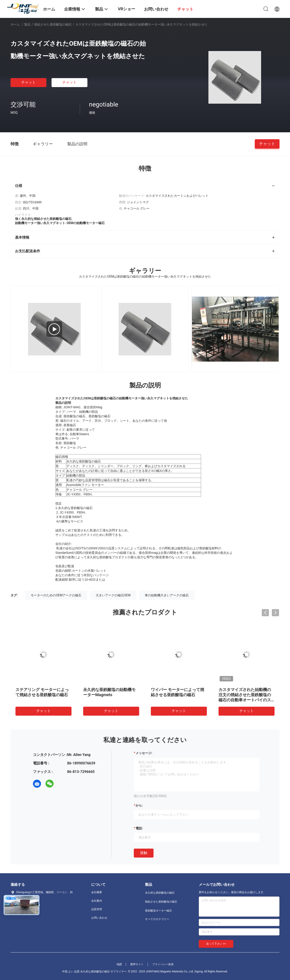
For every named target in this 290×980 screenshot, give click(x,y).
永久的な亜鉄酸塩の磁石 (160, 893)
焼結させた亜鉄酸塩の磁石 (53, 24)
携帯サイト (137, 964)
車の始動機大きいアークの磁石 (167, 595)
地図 (119, 964)
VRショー (127, 9)
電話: (139, 828)
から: (139, 805)
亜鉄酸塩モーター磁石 (158, 911)
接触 (144, 853)
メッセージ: (144, 753)
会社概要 (97, 892)
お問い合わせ (99, 918)
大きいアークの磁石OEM (113, 595)
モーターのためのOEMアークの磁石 (56, 595)
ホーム (15, 24)
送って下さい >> (216, 944)
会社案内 (97, 901)
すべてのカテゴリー (157, 919)
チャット (28, 82)
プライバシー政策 (163, 964)
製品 (27, 24)
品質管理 (97, 909)
